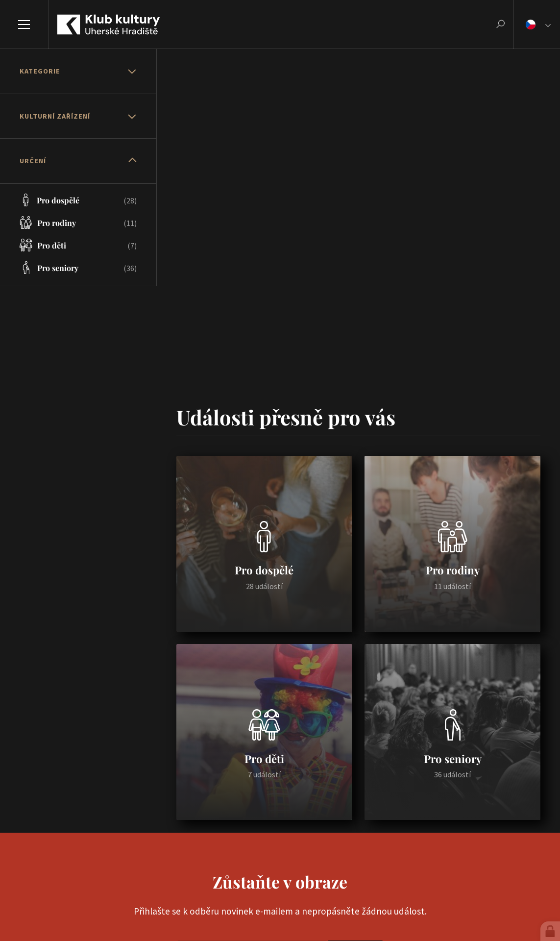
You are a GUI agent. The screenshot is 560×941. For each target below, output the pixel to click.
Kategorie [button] (40, 71)
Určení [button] (33, 161)
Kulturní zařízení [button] (55, 116)
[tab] (78, 72)
